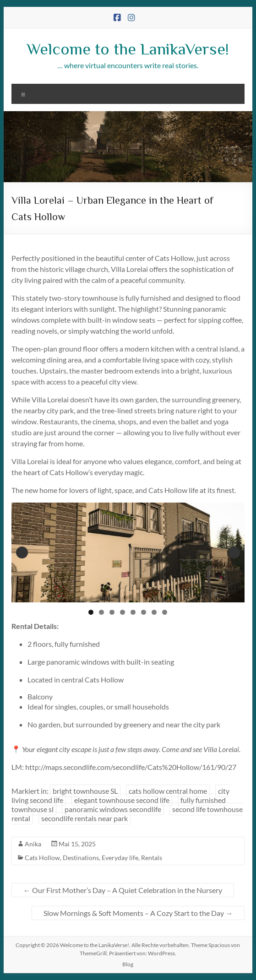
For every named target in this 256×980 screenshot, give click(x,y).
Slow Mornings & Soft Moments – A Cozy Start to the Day (138, 913)
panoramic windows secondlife (113, 809)
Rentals (152, 858)
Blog (128, 964)
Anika (33, 844)
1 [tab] (91, 612)
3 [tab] (112, 612)
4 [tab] (123, 612)
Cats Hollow (42, 858)
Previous (22, 552)
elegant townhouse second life (122, 800)
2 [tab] (101, 612)
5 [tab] (133, 612)
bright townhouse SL (85, 791)
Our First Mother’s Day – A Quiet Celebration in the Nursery (123, 890)
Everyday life (120, 858)
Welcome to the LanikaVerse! (128, 48)
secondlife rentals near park (84, 818)
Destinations (81, 858)
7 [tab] (154, 612)
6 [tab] (144, 612)
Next (234, 552)
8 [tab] (165, 612)
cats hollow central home (168, 791)
